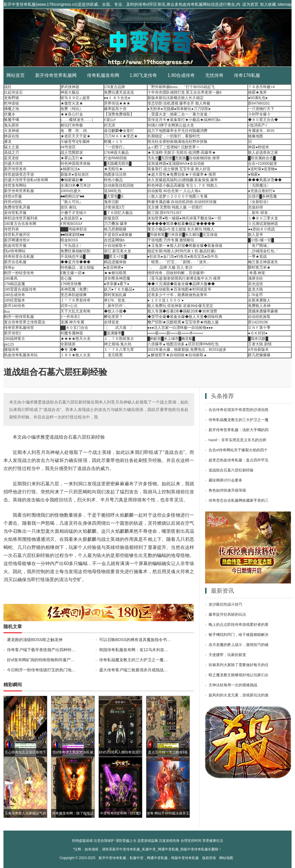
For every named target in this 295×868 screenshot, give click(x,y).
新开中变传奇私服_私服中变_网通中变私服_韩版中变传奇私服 (147, 38)
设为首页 (250, 4)
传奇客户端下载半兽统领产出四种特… (41, 650)
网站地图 (226, 858)
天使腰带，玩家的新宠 (227, 655)
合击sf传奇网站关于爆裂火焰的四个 (238, 450)
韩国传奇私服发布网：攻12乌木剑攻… (134, 650)
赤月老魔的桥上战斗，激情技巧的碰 (239, 645)
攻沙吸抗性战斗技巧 (225, 604)
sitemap (284, 4)
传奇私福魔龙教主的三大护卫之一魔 (239, 420)
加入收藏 (268, 4)
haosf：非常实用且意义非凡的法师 (237, 440)
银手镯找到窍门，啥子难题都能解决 (239, 635)
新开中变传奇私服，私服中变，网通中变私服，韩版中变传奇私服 (149, 858)
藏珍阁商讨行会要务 (225, 480)
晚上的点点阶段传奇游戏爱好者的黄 (239, 625)
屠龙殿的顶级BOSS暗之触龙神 (35, 640)
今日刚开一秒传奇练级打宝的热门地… (41, 670)
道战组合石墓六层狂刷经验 (231, 470)
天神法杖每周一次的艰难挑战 (233, 685)
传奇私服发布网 (103, 75)
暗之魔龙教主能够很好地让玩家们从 (239, 675)
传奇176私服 (247, 75)
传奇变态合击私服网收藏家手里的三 (239, 501)
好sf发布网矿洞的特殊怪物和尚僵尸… (41, 660)
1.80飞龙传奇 (143, 75)
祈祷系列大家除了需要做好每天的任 (239, 665)
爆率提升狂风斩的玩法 (227, 615)
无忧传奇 (214, 75)
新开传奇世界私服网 (56, 75)
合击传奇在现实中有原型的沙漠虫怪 (239, 410)
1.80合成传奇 (181, 75)
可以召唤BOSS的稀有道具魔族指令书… (135, 640)
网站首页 (16, 75)
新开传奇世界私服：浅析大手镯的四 (239, 430)
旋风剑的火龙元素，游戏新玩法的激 (239, 695)
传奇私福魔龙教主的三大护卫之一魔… (133, 660)
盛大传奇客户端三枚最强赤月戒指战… (133, 670)
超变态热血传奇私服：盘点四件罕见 (239, 460)
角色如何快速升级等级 (227, 490)
